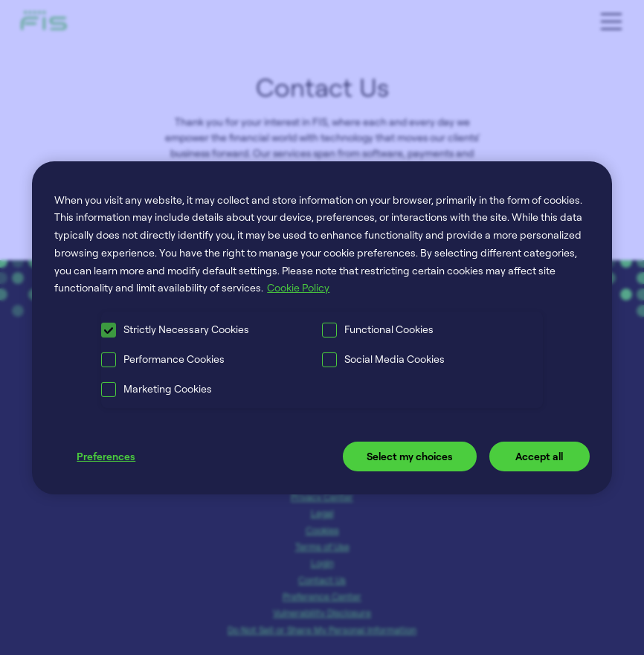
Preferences (106, 456)
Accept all (539, 456)
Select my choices (410, 456)
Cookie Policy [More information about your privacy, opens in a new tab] (298, 287)
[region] (322, 327)
